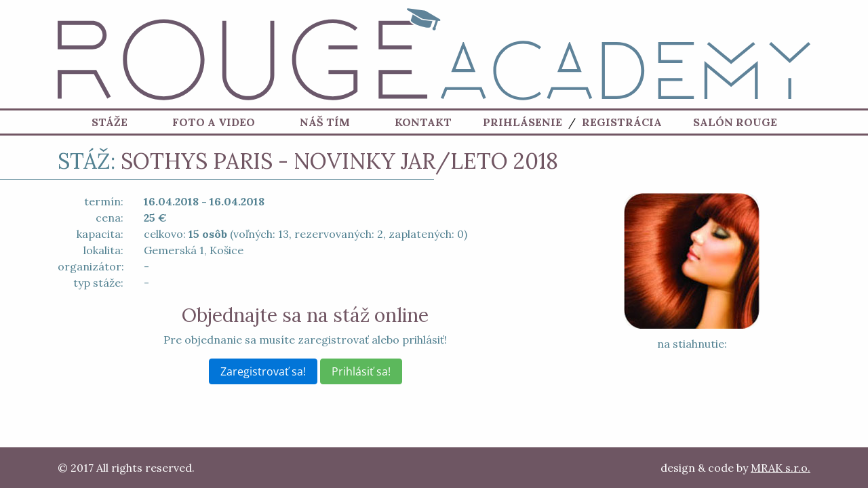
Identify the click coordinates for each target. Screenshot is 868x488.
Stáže (110, 122)
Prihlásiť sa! (361, 371)
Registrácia (622, 122)
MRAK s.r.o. (781, 468)
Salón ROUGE (735, 122)
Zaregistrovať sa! (263, 371)
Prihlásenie (522, 122)
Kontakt (423, 122)
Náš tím (325, 122)
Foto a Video (214, 122)
